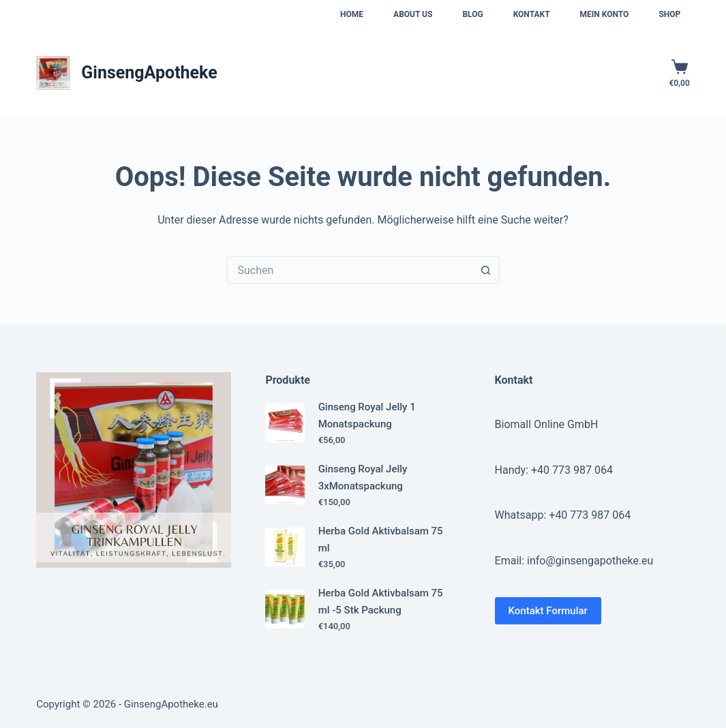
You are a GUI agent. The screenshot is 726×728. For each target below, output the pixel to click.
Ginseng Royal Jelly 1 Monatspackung (367, 415)
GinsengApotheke (149, 73)
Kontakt (532, 14)
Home (352, 14)
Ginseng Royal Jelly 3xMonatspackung (363, 477)
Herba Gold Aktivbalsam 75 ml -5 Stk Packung (381, 602)
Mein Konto (605, 14)
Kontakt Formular (548, 611)
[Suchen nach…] (350, 270)
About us (413, 14)
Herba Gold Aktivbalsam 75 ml (381, 540)
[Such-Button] (486, 270)
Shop (669, 14)
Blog (472, 14)
